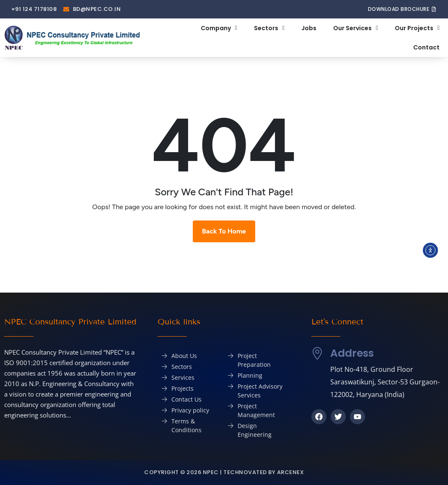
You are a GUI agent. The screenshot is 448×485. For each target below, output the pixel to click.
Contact (426, 47)
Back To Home (224, 231)
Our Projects (417, 28)
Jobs (309, 28)
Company (219, 28)
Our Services (356, 28)
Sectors (269, 28)
